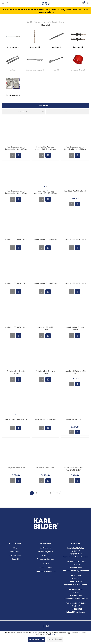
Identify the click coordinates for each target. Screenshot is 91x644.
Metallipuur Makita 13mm (45, 468)
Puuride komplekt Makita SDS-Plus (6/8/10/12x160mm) (75, 469)
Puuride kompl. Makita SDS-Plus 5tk (75, 372)
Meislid (56, 70)
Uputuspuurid (78, 47)
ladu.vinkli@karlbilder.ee (76, 612)
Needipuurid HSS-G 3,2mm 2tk (45, 419)
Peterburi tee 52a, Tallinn (76, 562)
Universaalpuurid (13, 47)
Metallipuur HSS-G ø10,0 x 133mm (45, 372)
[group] (46, 174)
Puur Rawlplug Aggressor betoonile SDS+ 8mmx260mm (16, 148)
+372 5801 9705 (76, 609)
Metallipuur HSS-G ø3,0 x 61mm (45, 239)
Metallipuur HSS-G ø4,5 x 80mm (45, 283)
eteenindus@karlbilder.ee (46, 572)
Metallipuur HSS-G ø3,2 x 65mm (75, 239)
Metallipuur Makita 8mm (75, 419)
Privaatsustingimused (45, 552)
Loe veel (53, 634)
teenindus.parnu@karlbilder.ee (76, 598)
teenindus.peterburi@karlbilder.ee (76, 571)
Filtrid (46, 105)
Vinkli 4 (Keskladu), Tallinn (76, 603)
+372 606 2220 (76, 568)
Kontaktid (15, 559)
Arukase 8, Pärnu (76, 589)
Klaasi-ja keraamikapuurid (35, 70)
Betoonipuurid (35, 47)
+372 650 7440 (76, 554)
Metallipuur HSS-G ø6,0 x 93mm (16, 327)
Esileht (29, 22)
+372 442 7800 (76, 595)
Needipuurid (13, 70)
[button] (45, 186)
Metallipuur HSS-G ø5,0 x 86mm (75, 283)
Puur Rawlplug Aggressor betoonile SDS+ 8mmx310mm (75, 148)
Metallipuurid (56, 47)
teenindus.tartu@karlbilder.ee (76, 584)
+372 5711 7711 (45, 568)
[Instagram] (48, 626)
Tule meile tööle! (15, 555)
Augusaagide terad (78, 70)
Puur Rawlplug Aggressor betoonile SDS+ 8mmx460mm (45, 148)
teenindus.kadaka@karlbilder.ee (76, 557)
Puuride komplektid (13, 95)
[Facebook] (43, 626)
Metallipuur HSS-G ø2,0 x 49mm (16, 239)
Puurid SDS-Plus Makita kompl (75, 191)
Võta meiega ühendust (45, 559)
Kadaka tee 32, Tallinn (76, 548)
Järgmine (55, 493)
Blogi (15, 548)
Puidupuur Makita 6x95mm (16, 468)
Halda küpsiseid (55, 639)
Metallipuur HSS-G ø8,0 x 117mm (75, 328)
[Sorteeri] (24, 112)
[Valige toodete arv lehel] (67, 112)
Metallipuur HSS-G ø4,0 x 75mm (16, 283)
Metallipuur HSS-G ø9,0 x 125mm (16, 372)
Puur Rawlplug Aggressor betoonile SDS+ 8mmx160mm (16, 192)
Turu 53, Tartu (76, 576)
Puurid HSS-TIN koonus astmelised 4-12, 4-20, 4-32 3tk (45, 192)
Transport (46, 555)
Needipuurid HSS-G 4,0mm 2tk (16, 419)
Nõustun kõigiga (36, 639)
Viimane (59, 493)
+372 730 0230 (76, 582)
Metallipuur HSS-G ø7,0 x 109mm (45, 328)
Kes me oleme (15, 552)
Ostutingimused (45, 548)
